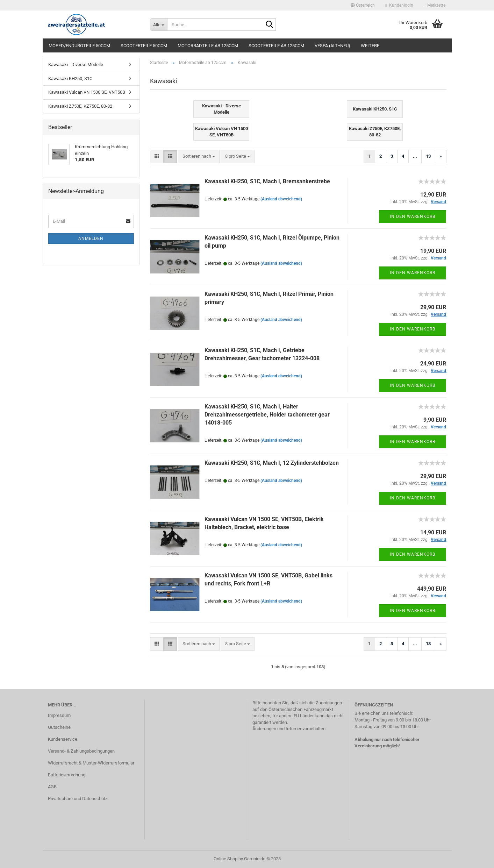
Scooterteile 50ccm (144, 46)
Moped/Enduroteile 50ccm (79, 46)
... (415, 156)
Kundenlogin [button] (399, 5)
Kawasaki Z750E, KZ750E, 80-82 (80, 106)
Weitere (370, 46)
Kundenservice (63, 739)
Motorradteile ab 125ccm (208, 46)
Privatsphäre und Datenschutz (78, 799)
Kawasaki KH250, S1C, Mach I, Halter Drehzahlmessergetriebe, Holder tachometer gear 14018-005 (267, 415)
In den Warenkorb (413, 216)
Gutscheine (59, 727)
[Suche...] (159, 24)
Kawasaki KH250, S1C (70, 79)
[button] (363, 5)
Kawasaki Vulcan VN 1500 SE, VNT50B (87, 92)
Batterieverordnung (67, 775)
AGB (52, 787)
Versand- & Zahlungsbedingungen (81, 751)
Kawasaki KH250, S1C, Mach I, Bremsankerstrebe (267, 181)
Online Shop (225, 859)
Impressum (59, 715)
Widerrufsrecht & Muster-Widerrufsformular (91, 763)
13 (428, 156)
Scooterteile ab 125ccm (276, 46)
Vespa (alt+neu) (332, 46)
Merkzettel (435, 5)
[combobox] (199, 156)
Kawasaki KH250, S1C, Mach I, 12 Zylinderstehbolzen (272, 463)
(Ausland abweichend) (281, 199)
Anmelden (91, 239)
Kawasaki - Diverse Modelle (76, 65)
